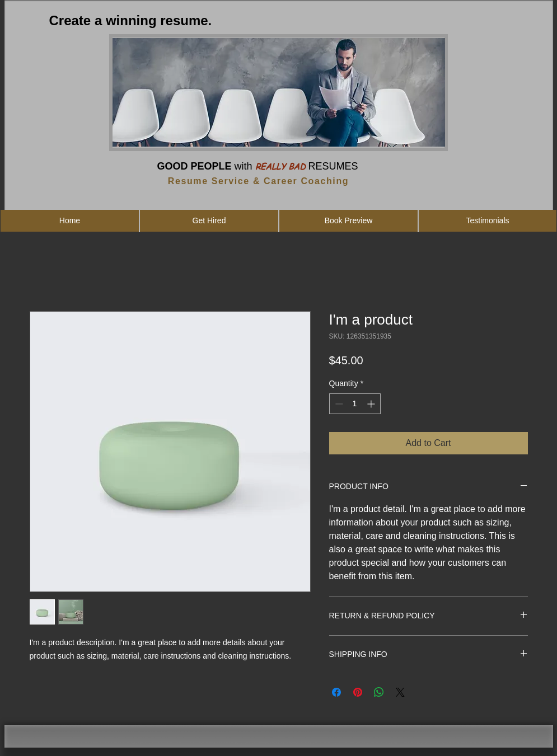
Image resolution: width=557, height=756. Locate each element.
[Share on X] (400, 692)
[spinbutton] (355, 404)
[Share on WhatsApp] (379, 692)
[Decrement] (338, 404)
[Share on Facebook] (336, 692)
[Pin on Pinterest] (358, 692)
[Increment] (372, 404)
